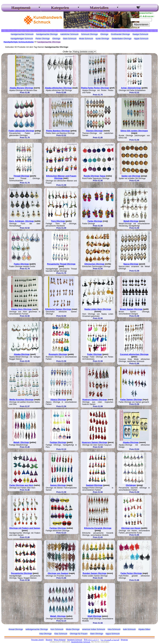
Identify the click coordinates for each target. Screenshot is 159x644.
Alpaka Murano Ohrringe (21, 88)
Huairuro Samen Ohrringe (95, 399)
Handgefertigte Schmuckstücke (19, 42)
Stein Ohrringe (97, 634)
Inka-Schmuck (114, 629)
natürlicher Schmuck (69, 34)
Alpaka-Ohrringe (22, 354)
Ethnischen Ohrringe (94, 264)
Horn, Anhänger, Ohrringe (22, 221)
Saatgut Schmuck (140, 34)
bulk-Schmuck (129, 629)
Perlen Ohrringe (43, 39)
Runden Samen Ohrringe (94, 573)
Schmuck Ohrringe (89, 34)
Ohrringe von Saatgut (58, 573)
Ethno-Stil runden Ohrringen (134, 131)
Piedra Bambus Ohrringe (58, 131)
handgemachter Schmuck (22, 34)
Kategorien (60, 8)
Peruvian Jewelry (38, 640)
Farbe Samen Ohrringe (131, 399)
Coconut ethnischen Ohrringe (134, 354)
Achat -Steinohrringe (131, 88)
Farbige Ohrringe (58, 442)
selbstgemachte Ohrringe (37, 629)
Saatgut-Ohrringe (94, 485)
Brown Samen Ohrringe (131, 309)
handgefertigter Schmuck (22, 39)
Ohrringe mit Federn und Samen (25, 528)
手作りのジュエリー (91, 640)
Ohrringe (104, 34)
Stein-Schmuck (70, 39)
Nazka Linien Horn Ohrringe (98, 309)
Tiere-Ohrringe (58, 221)
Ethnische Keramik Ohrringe (98, 528)
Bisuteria (49, 640)
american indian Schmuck (94, 629)
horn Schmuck (57, 629)
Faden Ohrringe (21, 264)
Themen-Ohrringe (94, 131)
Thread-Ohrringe (22, 176)
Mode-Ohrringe (73, 629)
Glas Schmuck (61, 634)
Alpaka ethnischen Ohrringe (58, 88)
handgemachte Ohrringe (47, 34)
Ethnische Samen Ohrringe (58, 309)
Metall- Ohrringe (21, 442)
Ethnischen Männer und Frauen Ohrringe (61, 177)
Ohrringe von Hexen (131, 528)
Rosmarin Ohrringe (58, 354)
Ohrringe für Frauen (79, 634)
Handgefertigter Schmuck (81, 642)
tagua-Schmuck (113, 634)
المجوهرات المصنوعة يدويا (110, 640)
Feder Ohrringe (95, 354)
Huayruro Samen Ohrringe (94, 442)
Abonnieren (141, 25)
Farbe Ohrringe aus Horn (21, 485)
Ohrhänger (131, 485)
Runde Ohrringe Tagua (95, 176)
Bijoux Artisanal (60, 640)
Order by (67, 51)
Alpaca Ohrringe (58, 399)
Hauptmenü (21, 8)
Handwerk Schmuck (75, 640)
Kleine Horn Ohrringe (22, 309)
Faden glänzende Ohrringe (21, 131)
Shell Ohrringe (95, 616)
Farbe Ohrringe (95, 221)
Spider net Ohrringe (131, 176)
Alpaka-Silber (144, 629)
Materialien (99, 8)
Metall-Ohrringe (131, 221)
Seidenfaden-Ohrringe (122, 39)
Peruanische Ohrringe (22, 573)
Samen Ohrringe (58, 485)
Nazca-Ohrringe (131, 264)
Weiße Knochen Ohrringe (21, 399)
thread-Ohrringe (16, 629)
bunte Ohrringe (102, 39)
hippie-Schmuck (141, 39)
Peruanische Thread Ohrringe (61, 264)
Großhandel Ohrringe (120, 34)
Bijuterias (124, 640)
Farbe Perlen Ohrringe (131, 573)
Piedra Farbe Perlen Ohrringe (95, 88)
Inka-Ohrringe (45, 634)
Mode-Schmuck (86, 39)
